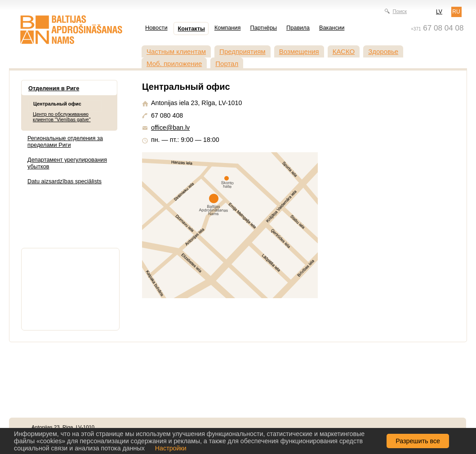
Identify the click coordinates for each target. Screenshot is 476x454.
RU (456, 12)
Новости (156, 28)
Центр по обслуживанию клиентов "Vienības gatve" (62, 117)
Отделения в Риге (54, 88)
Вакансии (332, 28)
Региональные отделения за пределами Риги (65, 141)
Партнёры (263, 28)
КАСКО (344, 51)
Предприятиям (242, 51)
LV (439, 12)
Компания (228, 28)
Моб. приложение (174, 64)
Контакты (191, 29)
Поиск (400, 11)
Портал (227, 64)
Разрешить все (418, 441)
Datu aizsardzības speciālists (65, 181)
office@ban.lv (170, 128)
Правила (298, 28)
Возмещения (299, 51)
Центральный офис (57, 104)
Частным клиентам (176, 51)
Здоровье (383, 51)
